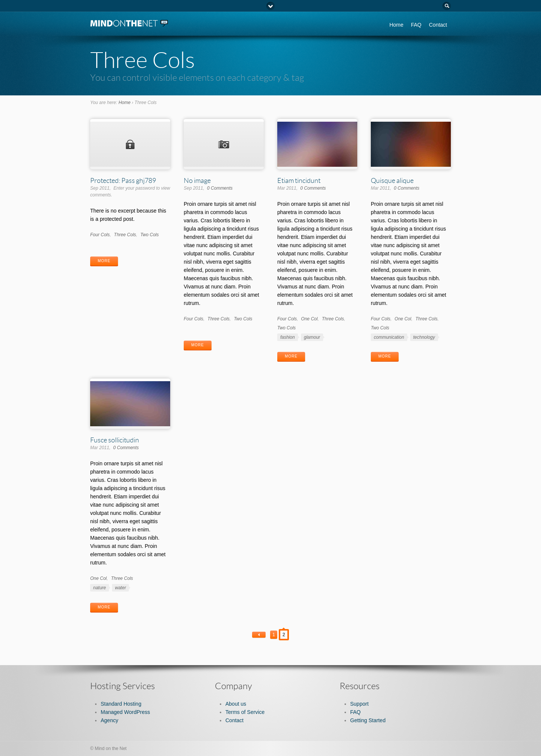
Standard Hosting (121, 704)
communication (389, 337)
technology (424, 337)
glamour (312, 337)
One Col (309, 319)
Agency (110, 720)
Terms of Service (245, 712)
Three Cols (125, 235)
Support (359, 704)
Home (396, 25)
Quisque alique (392, 180)
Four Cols (100, 235)
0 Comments (220, 188)
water (120, 588)
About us (236, 704)
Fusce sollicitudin (115, 440)
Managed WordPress (125, 712)
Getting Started (368, 720)
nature (100, 588)
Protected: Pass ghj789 (123, 180)
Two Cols (149, 235)
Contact (438, 25)
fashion (288, 337)
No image (197, 180)
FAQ (416, 25)
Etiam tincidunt (299, 180)
